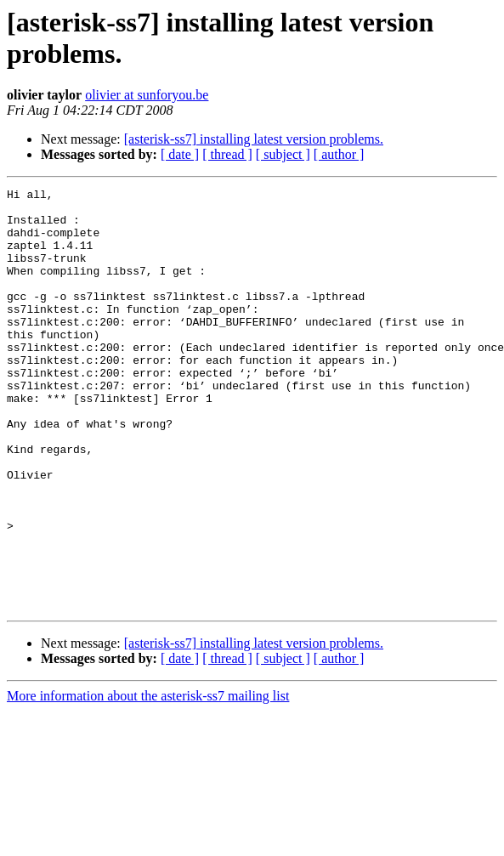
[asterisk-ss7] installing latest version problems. (254, 139)
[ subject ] (283, 154)
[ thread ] (227, 154)
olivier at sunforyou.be (147, 95)
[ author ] (339, 154)
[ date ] (180, 154)
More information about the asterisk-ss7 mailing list (148, 780)
